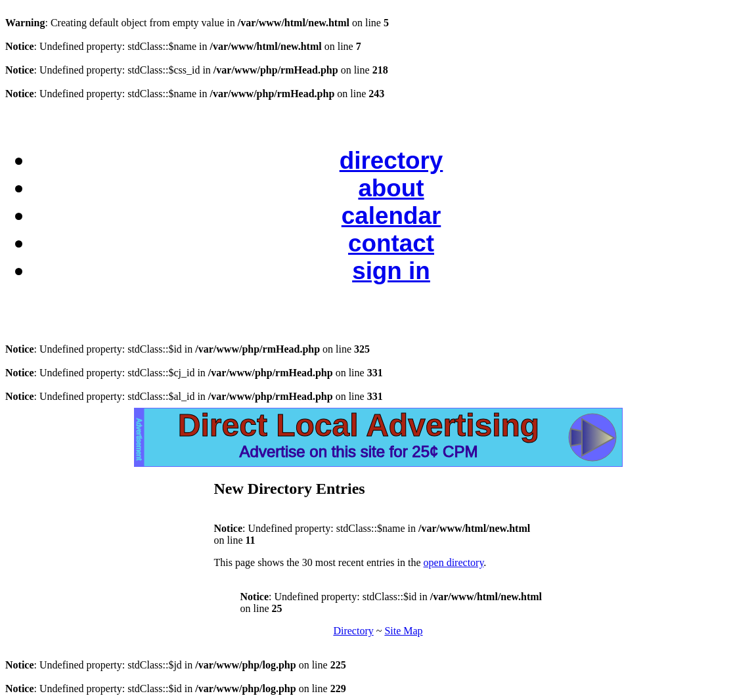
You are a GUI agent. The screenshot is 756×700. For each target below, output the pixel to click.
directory (391, 161)
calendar (391, 216)
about (391, 188)
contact (391, 243)
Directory (353, 631)
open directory (454, 562)
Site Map (403, 631)
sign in (391, 271)
